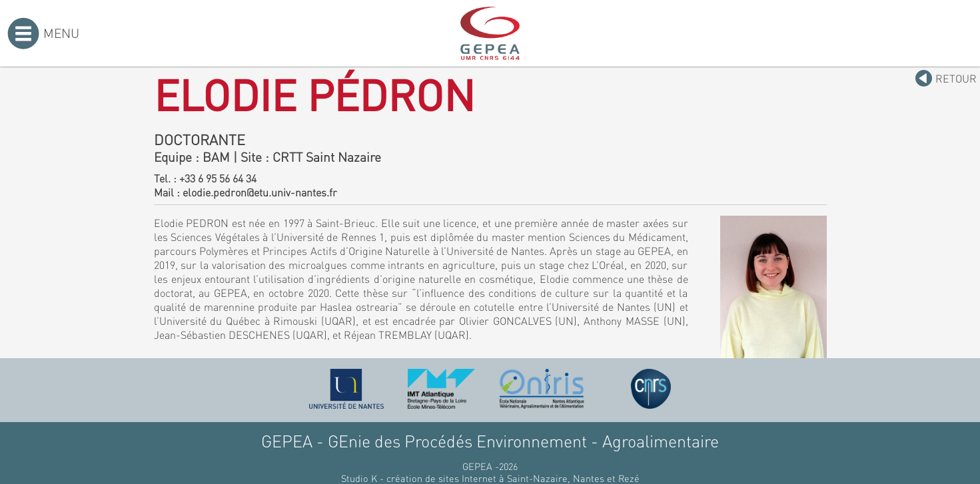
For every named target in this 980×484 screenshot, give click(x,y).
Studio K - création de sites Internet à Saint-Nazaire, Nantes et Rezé (490, 478)
